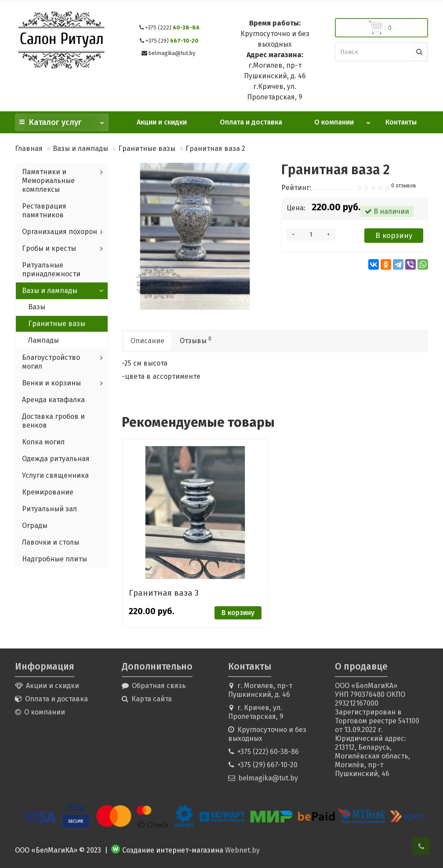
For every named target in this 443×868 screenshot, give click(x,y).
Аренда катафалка (53, 400)
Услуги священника (55, 475)
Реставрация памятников (44, 211)
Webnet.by (242, 850)
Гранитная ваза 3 (164, 593)
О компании (343, 120)
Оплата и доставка (251, 122)
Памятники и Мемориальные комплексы (48, 181)
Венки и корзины (51, 383)
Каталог (62, 120)
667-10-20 (172, 41)
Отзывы (196, 340)
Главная (29, 148)
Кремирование (48, 492)
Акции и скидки (162, 122)
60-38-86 (172, 27)
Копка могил (43, 442)
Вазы (37, 307)
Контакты (401, 122)
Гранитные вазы (147, 148)
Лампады (44, 340)
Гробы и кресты (49, 248)
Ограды (35, 526)
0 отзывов (404, 186)
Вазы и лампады (80, 148)
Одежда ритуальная (56, 459)
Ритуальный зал (49, 509)
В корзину (394, 236)
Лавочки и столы (51, 542)
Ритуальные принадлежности (51, 269)
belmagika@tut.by (172, 53)
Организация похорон (60, 232)
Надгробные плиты (54, 559)
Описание (147, 341)
